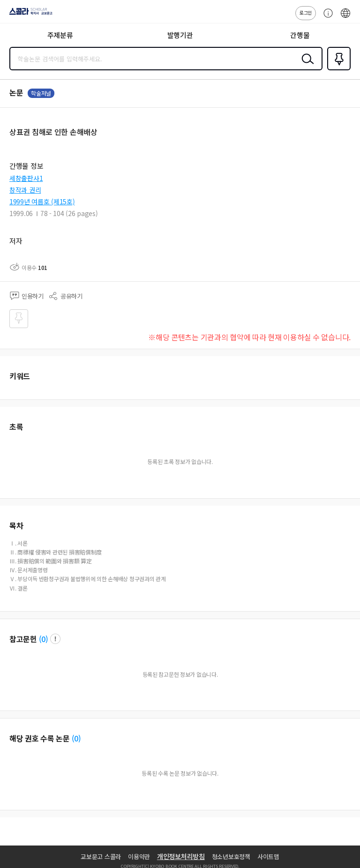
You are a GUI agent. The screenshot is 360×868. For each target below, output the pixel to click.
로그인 (306, 12)
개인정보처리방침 (181, 856)
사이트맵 (268, 857)
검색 (306, 66)
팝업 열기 (55, 639)
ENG (345, 18)
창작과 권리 (25, 190)
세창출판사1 (26, 178)
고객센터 (326, 18)
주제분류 (60, 35)
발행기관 (180, 35)
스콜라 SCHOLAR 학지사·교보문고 (28, 15)
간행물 (300, 35)
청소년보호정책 (231, 857)
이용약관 (139, 857)
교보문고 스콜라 (101, 857)
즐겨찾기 (337, 69)
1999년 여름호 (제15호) (42, 202)
